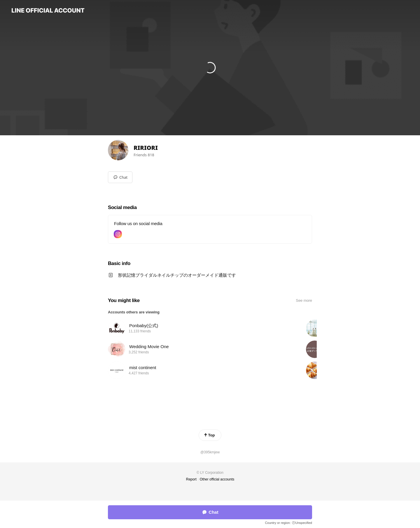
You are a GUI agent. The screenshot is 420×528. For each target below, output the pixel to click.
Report (191, 479)
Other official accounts (217, 479)
